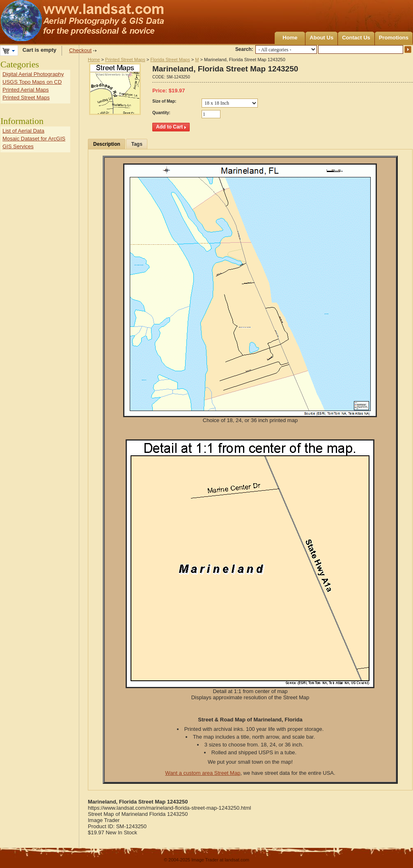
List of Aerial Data (23, 131)
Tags (137, 144)
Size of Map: (164, 101)
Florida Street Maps (170, 60)
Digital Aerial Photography (33, 74)
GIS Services (18, 146)
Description (107, 144)
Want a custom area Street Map (203, 773)
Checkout (80, 50)
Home (290, 38)
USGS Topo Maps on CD (32, 82)
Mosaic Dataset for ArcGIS (34, 139)
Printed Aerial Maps (26, 90)
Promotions (394, 38)
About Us (321, 38)
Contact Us (356, 38)
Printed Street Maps (125, 60)
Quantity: (161, 113)
